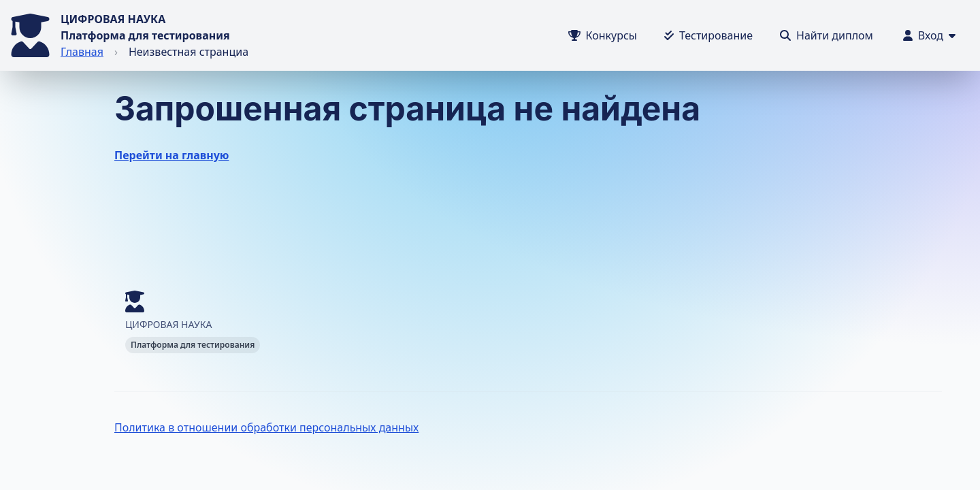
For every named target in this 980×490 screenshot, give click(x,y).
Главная (82, 52)
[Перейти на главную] (30, 35)
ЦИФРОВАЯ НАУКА (113, 19)
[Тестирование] (708, 35)
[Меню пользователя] (929, 35)
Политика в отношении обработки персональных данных (266, 427)
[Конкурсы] (603, 35)
